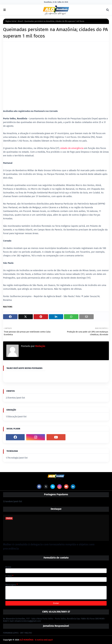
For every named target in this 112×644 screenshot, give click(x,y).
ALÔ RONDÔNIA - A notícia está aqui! (36, 640)
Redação (40, 346)
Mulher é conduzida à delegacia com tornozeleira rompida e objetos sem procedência (49, 547)
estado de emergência (72, 148)
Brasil (20, 21)
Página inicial (11, 21)
